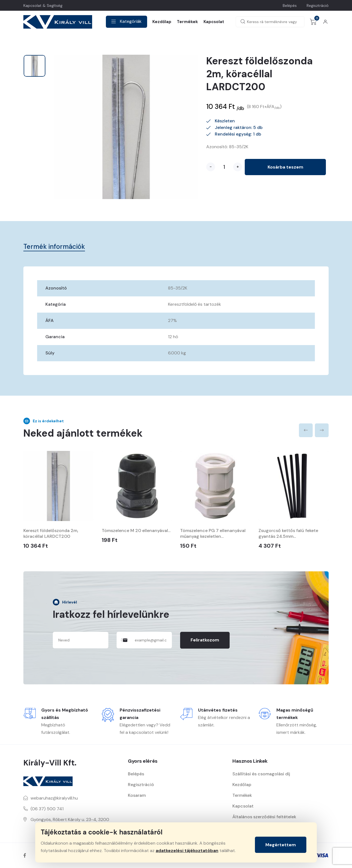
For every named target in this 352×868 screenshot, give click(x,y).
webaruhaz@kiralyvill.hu (54, 798)
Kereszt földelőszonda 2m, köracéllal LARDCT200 (51, 533)
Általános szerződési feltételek (264, 817)
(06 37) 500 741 (47, 809)
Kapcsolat (214, 22)
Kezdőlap (162, 22)
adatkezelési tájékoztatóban (187, 851)
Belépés (290, 5)
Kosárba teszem (285, 167)
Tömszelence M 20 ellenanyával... (136, 531)
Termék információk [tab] (54, 246)
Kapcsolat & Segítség (43, 5)
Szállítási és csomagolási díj (261, 774)
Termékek (187, 22)
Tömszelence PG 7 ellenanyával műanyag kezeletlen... (213, 533)
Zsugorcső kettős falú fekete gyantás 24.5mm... (288, 533)
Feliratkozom (205, 640)
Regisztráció (318, 5)
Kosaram (137, 795)
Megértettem (281, 845)
